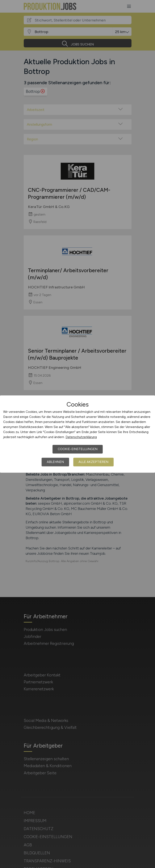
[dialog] (77, 434)
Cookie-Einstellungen (78, 449)
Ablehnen (55, 462)
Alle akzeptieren (93, 462)
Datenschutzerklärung (81, 437)
